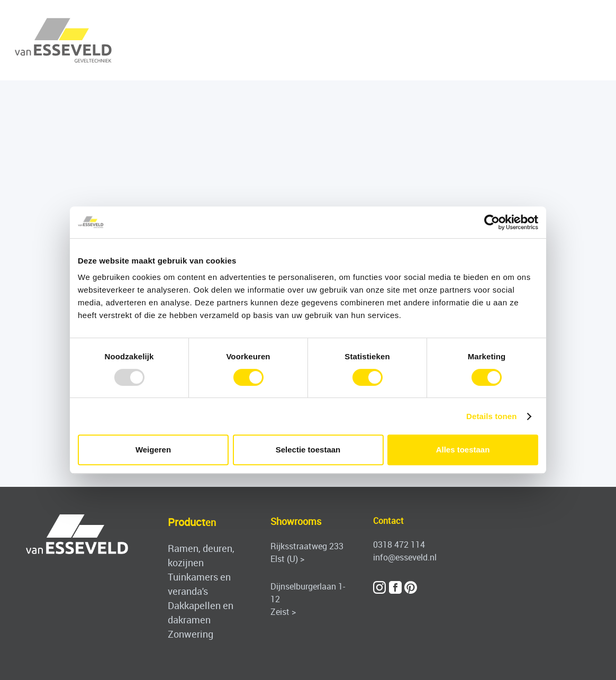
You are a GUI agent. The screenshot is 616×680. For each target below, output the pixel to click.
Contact (388, 521)
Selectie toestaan (308, 450)
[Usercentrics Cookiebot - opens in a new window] (492, 222)
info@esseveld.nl (405, 557)
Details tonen (491, 416)
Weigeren (153, 450)
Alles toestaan (463, 450)
